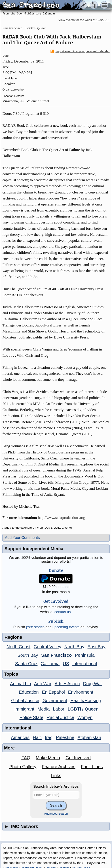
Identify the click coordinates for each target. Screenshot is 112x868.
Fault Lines (92, 767)
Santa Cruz (26, 664)
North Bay (74, 647)
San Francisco (12, 28)
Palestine (65, 737)
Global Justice (25, 701)
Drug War (92, 684)
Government (55, 701)
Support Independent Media (34, 549)
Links (56, 775)
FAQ (26, 758)
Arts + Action (67, 684)
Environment (80, 692)
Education (29, 692)
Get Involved (78, 758)
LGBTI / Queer (36, 28)
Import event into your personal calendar (80, 51)
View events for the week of (84, 20)
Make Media (48, 758)
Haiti (37, 737)
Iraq (49, 737)
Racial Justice (60, 717)
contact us (62, 612)
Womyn (85, 717)
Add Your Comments (22, 538)
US (66, 664)
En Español (53, 692)
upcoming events (66, 627)
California (50, 664)
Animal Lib (20, 684)
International (85, 664)
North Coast (18, 647)
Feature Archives (59, 767)
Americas (20, 737)
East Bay (96, 647)
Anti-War (43, 684)
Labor (59, 709)
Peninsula (85, 655)
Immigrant (24, 709)
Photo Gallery (23, 767)
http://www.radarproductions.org (61, 518)
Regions (13, 637)
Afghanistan (89, 737)
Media (44, 709)
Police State (31, 717)
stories (35, 627)
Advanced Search (56, 814)
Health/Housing (86, 701)
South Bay (28, 655)
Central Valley (48, 647)
